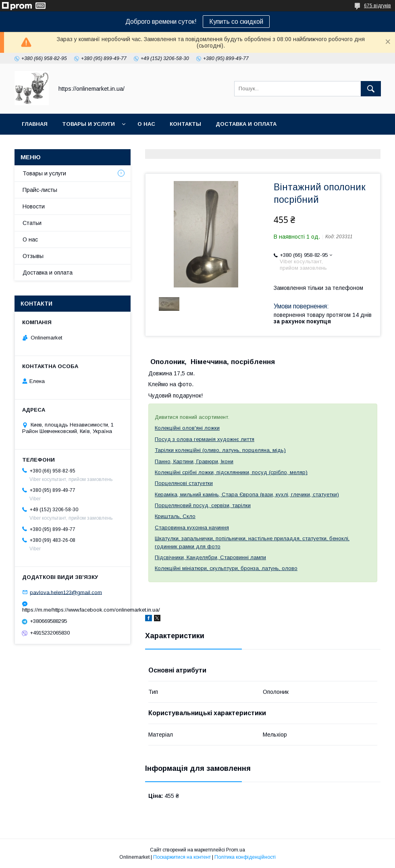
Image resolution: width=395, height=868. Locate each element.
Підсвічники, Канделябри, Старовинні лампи (210, 557)
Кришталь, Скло (175, 516)
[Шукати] (371, 89)
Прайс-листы (40, 190)
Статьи (32, 223)
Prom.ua (236, 850)
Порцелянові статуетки (184, 483)
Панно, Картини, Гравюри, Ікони (194, 461)
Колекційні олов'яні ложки (187, 428)
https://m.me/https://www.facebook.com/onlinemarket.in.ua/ (73, 610)
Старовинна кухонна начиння (192, 528)
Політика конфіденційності (245, 857)
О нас (146, 124)
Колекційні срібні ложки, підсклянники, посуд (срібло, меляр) (231, 472)
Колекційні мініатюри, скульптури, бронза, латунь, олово (226, 568)
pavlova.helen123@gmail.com (66, 592)
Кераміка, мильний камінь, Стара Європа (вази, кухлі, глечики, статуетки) (247, 494)
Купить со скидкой (236, 22)
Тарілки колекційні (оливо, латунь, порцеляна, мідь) (220, 450)
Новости (34, 206)
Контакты (185, 124)
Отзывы (33, 256)
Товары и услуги (88, 124)
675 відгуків (377, 6)
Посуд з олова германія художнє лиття (205, 439)
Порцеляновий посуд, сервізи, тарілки (203, 505)
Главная (35, 124)
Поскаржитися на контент (182, 857)
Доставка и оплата (246, 124)
